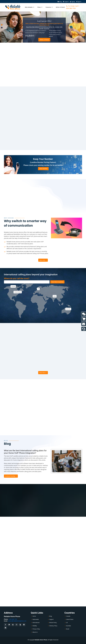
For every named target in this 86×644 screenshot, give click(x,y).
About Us (35, 632)
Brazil (68, 629)
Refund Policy (53, 623)
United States (18, 292)
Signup (72, 2)
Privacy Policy (36, 629)
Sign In (79, 2)
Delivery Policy (53, 626)
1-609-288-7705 (13, 619)
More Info (43, 260)
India (55, 296)
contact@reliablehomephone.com (17, 621)
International (36, 623)
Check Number (43, 169)
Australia (68, 309)
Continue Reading (11, 476)
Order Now (44, 40)
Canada (13, 286)
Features (48, 7)
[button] (2, 25)
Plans (39, 7)
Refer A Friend (60, 7)
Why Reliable (29, 7)
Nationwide (36, 619)
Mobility (35, 626)
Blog (60, 2)
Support (66, 2)
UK (38, 289)
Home (34, 616)
